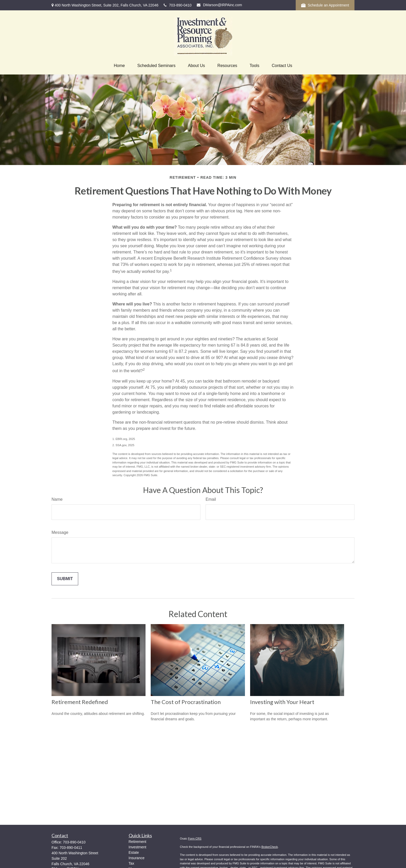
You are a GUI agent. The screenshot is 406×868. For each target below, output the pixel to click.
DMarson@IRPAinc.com (219, 5)
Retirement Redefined (80, 702)
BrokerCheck (270, 847)
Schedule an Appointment (325, 5)
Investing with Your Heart (282, 702)
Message (60, 532)
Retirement (137, 842)
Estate (134, 852)
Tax (132, 863)
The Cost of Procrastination (186, 702)
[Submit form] (65, 579)
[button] (119, 66)
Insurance (137, 858)
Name (57, 499)
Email (211, 499)
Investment (137, 847)
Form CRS (195, 839)
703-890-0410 (178, 5)
